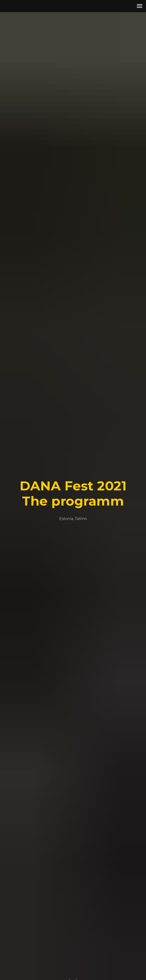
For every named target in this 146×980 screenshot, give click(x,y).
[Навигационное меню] (140, 6)
